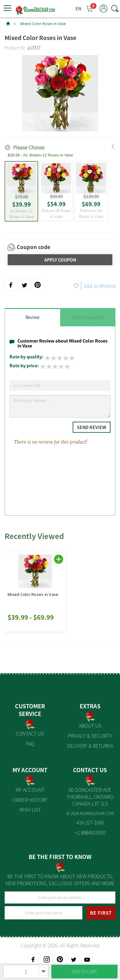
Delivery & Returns (90, 746)
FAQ (30, 743)
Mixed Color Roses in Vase (43, 24)
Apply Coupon (60, 260)
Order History (30, 800)
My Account (30, 790)
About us (90, 725)
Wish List (30, 809)
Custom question (88, 317)
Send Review (92, 427)
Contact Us (30, 733)
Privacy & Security (90, 736)
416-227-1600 (90, 822)
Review (32, 317)
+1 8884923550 (90, 832)
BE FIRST (101, 913)
